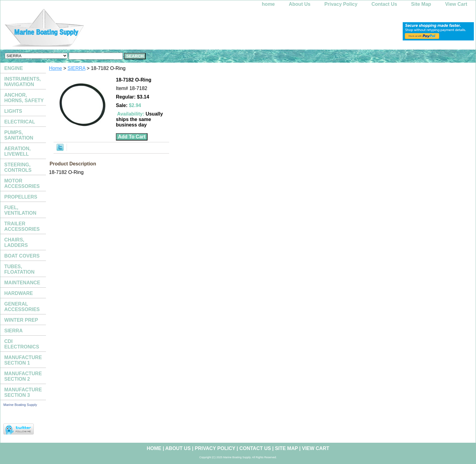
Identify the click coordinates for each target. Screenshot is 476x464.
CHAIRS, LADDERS (16, 242)
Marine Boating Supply (20, 405)
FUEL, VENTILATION (20, 210)
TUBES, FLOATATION (19, 269)
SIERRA (76, 68)
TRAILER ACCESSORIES (22, 226)
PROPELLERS (21, 197)
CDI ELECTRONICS (22, 344)
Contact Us (384, 4)
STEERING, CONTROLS (18, 167)
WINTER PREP (21, 320)
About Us (300, 4)
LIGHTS (13, 111)
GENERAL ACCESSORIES (22, 307)
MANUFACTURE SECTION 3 (23, 392)
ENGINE (14, 68)
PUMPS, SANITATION (19, 135)
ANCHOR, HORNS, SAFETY (24, 98)
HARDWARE (19, 293)
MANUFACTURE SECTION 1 (23, 360)
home (268, 4)
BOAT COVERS (22, 256)
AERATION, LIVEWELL (17, 151)
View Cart (456, 4)
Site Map (421, 4)
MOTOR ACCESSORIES (22, 184)
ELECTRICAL (20, 122)
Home (56, 68)
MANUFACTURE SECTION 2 (23, 376)
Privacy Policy (341, 4)
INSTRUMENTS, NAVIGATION (23, 82)
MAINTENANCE (22, 283)
